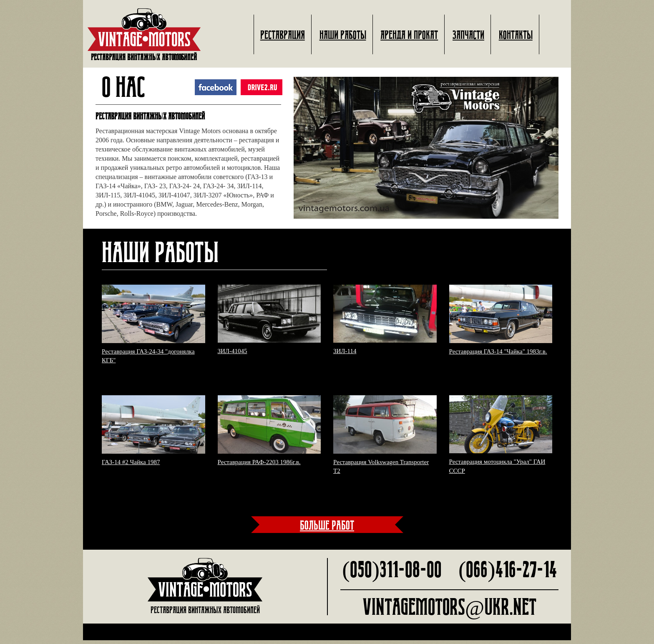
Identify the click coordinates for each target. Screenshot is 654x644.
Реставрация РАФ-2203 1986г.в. (259, 465)
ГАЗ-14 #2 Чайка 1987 (131, 465)
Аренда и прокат (409, 35)
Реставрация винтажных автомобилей (144, 34)
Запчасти (468, 35)
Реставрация (283, 35)
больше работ (327, 528)
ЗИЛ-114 (345, 355)
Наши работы (343, 35)
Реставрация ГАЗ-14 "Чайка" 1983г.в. (498, 355)
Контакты (516, 35)
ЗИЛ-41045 (233, 355)
